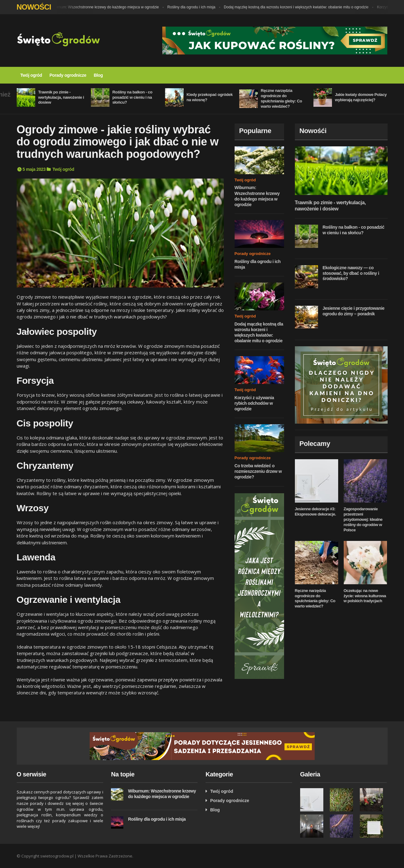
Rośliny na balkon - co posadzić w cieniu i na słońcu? (132, 97)
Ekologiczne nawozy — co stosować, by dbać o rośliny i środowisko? (351, 273)
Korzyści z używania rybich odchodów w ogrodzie (254, 403)
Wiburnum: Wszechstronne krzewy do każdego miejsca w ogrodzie (106, 7)
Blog (98, 75)
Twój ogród (31, 75)
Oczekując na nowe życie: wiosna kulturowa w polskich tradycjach (365, 596)
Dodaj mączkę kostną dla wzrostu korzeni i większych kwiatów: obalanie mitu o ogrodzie (298, 7)
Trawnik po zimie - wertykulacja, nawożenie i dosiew (61, 97)
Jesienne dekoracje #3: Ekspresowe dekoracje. (315, 512)
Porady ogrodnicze (68, 75)
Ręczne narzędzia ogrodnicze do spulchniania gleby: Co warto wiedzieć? (282, 98)
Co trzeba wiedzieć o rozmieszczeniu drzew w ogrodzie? (258, 471)
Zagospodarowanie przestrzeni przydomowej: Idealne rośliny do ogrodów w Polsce (363, 519)
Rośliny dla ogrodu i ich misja (193, 7)
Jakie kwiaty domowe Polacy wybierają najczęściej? (361, 97)
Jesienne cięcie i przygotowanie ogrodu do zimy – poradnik (354, 311)
